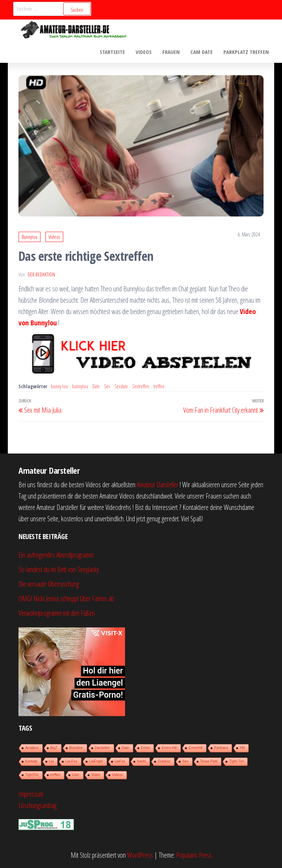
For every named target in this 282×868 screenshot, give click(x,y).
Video (96, 775)
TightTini (32, 775)
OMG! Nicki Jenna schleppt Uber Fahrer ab (66, 598)
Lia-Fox (71, 761)
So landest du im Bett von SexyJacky (59, 569)
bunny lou (59, 386)
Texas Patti (209, 761)
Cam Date (202, 52)
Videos (144, 52)
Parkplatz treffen (246, 52)
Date (96, 386)
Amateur (32, 748)
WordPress (140, 855)
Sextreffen (141, 386)
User (76, 775)
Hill (242, 748)
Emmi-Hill (169, 748)
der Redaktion (41, 274)
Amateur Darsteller (158, 485)
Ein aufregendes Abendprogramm (56, 555)
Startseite (112, 52)
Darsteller (102, 748)
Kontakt (31, 761)
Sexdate (121, 386)
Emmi (146, 748)
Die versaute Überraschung (49, 584)
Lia (51, 761)
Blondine (76, 748)
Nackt (142, 761)
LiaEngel (96, 761)
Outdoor (164, 761)
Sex (107, 386)
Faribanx (221, 748)
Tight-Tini (236, 761)
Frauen (171, 52)
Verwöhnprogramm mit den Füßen (57, 613)
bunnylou (80, 386)
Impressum (31, 794)
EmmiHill (196, 748)
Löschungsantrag (37, 805)
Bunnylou (29, 237)
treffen (159, 386)
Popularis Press (194, 855)
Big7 (54, 748)
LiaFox (120, 761)
